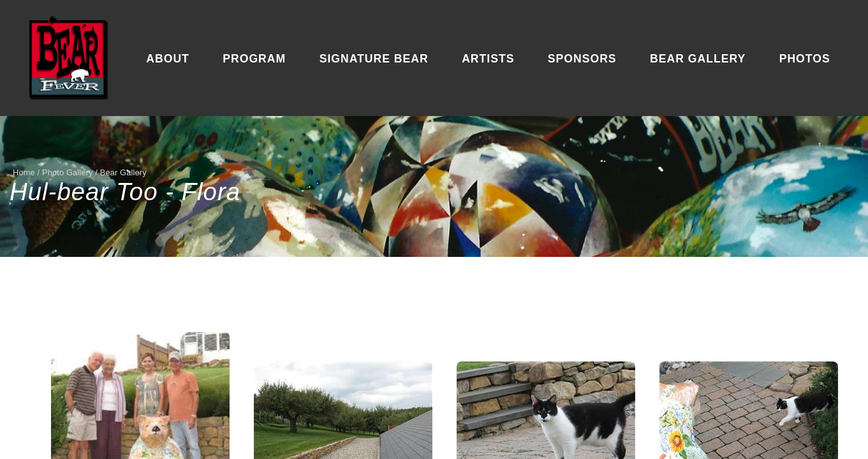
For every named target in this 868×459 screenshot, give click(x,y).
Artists (488, 59)
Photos (805, 59)
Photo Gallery (68, 172)
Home (24, 172)
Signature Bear (374, 59)
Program (254, 59)
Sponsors (582, 59)
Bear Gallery (698, 59)
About (168, 59)
